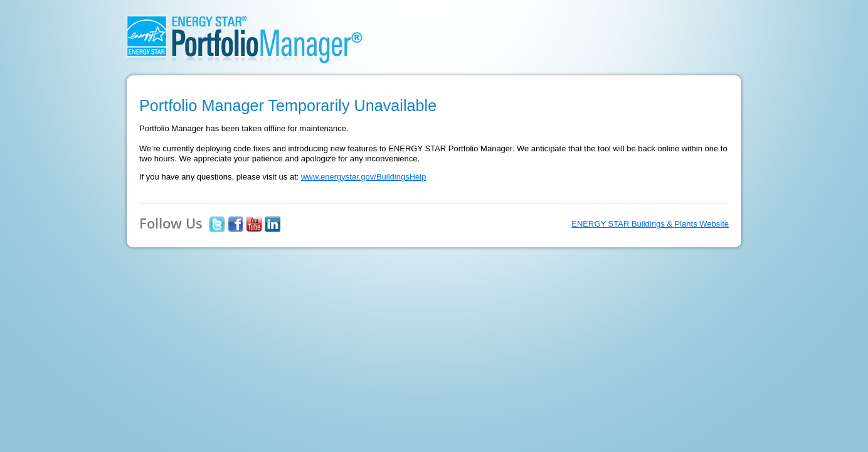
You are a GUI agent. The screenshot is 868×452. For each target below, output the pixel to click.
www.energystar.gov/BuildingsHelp (363, 177)
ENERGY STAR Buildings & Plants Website (650, 224)
